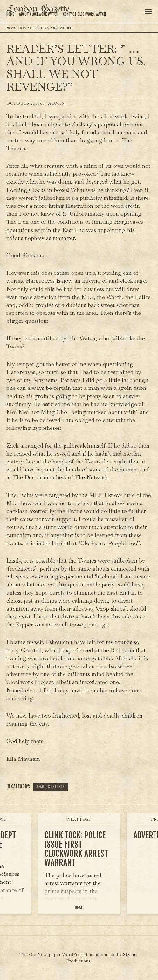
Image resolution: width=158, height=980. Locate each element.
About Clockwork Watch (39, 14)
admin (57, 103)
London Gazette (38, 9)
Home (10, 14)
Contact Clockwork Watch (84, 14)
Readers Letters (51, 787)
